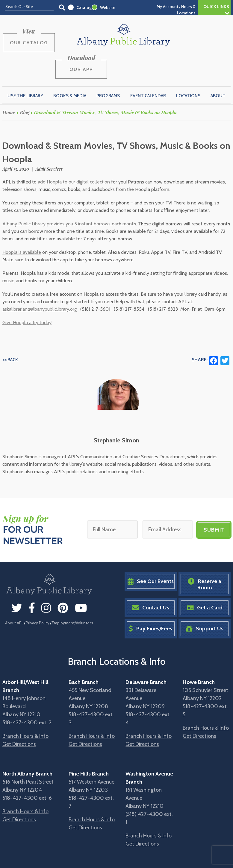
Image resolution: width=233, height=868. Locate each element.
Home (9, 84)
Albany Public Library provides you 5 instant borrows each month (69, 195)
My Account (167, 7)
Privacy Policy (38, 594)
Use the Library (25, 67)
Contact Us (151, 579)
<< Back (10, 331)
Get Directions (19, 715)
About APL (14, 594)
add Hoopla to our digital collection (74, 153)
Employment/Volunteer (72, 594)
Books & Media (70, 67)
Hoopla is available (22, 224)
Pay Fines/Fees (150, 600)
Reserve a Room (205, 556)
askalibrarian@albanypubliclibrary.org (40, 281)
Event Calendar (148, 67)
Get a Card (205, 579)
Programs (108, 67)
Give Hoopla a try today (27, 294)
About (218, 67)
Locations (188, 67)
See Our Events (151, 553)
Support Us (205, 600)
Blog (25, 84)
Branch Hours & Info (25, 707)
